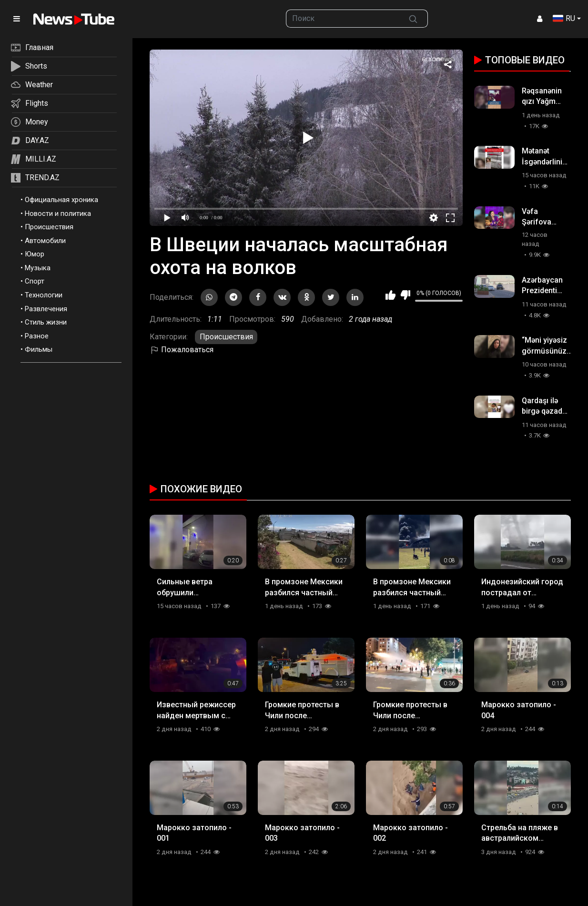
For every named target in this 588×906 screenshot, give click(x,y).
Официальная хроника (61, 200)
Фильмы (39, 349)
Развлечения (46, 309)
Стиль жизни (46, 322)
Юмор (35, 254)
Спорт (35, 281)
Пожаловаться (182, 350)
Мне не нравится (405, 295)
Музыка (38, 268)
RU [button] (564, 18)
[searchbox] (342, 19)
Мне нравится (390, 295)
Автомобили (45, 241)
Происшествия (49, 227)
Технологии (44, 295)
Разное (37, 336)
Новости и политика (58, 214)
